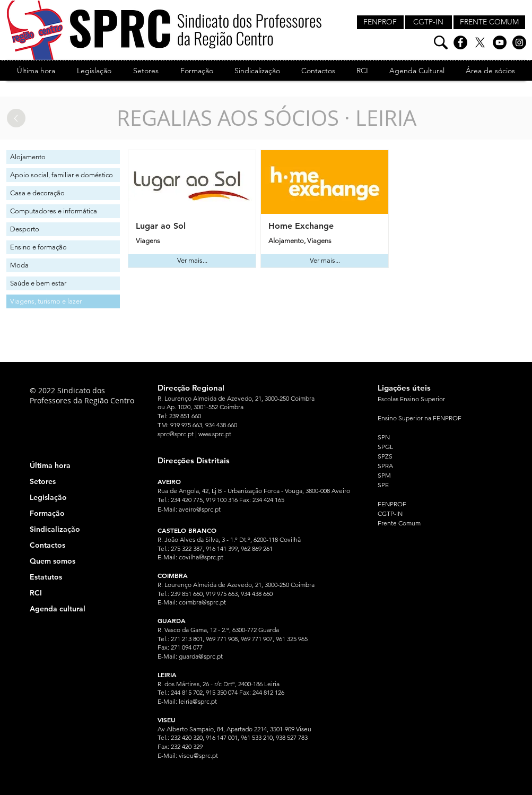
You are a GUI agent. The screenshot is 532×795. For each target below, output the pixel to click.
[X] (480, 42)
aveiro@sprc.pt (200, 509)
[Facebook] (460, 42)
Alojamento (28, 157)
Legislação (48, 497)
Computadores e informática (54, 211)
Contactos (47, 545)
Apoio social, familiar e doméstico (62, 175)
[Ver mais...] (192, 261)
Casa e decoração (37, 193)
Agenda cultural (58, 609)
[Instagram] (519, 42)
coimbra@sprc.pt (202, 602)
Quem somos (53, 561)
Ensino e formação (38, 247)
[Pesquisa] (441, 42)
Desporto (25, 229)
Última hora (50, 465)
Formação (47, 513)
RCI (36, 593)
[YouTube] (500, 42)
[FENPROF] (380, 22)
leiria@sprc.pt (198, 701)
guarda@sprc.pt (201, 656)
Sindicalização (55, 529)
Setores (43, 481)
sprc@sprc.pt (176, 434)
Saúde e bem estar (38, 283)
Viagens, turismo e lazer (46, 301)
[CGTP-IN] (429, 22)
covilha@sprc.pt (201, 557)
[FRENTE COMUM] (489, 22)
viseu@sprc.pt (198, 755)
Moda (19, 265)
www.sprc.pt (215, 434)
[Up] (16, 118)
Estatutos (46, 577)
